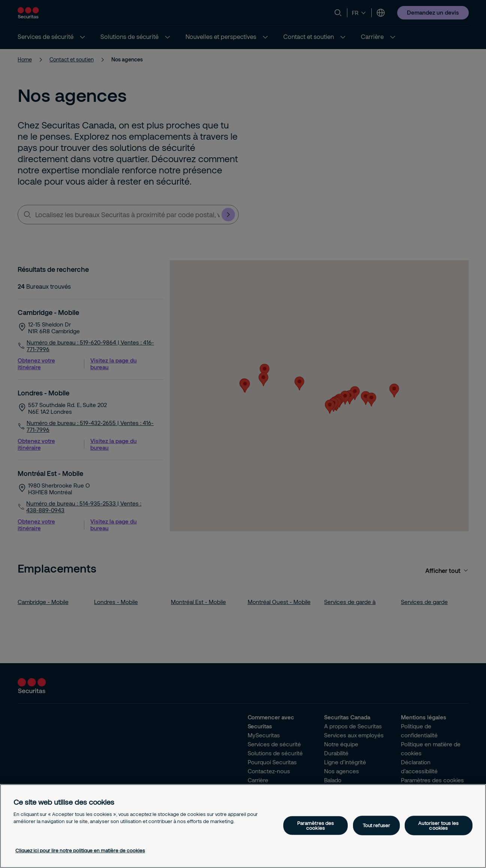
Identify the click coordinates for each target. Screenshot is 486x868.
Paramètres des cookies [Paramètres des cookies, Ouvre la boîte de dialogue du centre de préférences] (316, 825)
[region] (243, 826)
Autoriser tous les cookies (438, 825)
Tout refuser (377, 825)
